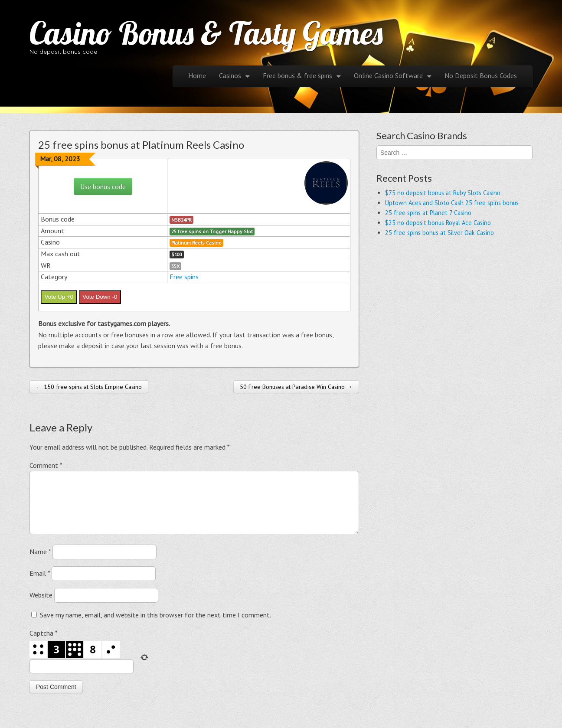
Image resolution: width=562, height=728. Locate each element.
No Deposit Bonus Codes (481, 75)
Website (41, 605)
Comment (46, 465)
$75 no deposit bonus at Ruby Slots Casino (443, 193)
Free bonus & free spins (297, 75)
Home (197, 75)
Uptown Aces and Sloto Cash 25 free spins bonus (452, 203)
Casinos (230, 75)
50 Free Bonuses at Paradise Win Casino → (296, 387)
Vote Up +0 (59, 297)
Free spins (184, 277)
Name (40, 562)
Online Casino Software (388, 75)
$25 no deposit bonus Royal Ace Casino (438, 223)
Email (40, 584)
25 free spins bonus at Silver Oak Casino (439, 233)
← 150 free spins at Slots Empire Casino (89, 387)
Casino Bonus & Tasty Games (206, 33)
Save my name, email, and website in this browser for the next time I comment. (155, 625)
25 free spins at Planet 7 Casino (428, 213)
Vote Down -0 (100, 297)
